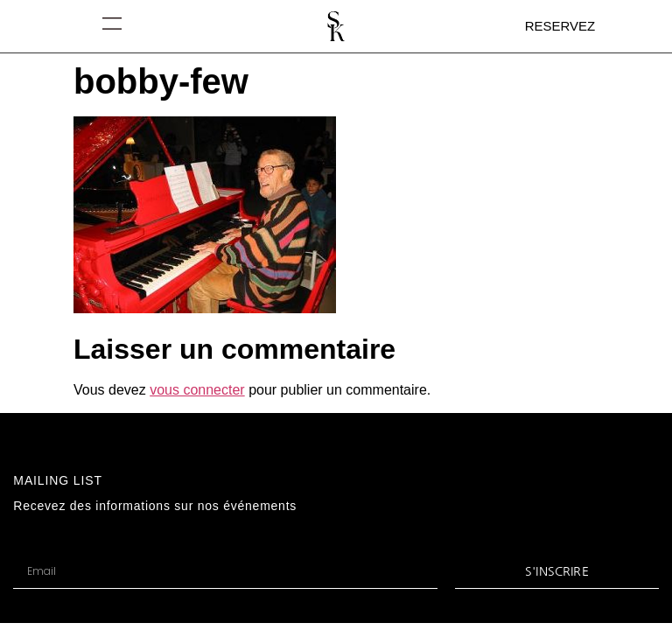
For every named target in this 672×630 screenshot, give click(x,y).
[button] (112, 23)
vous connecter (197, 390)
